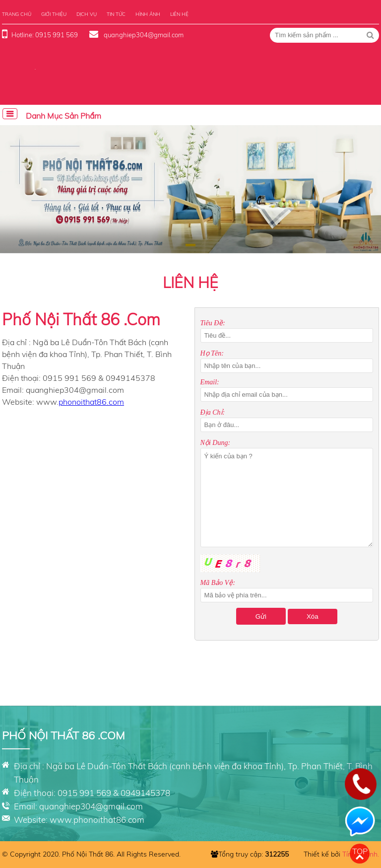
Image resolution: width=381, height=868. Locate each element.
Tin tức (116, 14)
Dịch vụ (87, 14)
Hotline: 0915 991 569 (45, 35)
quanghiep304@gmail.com (143, 35)
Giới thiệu (54, 14)
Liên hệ (179, 14)
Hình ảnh (148, 14)
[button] (190, 245)
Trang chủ (17, 14)
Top (360, 851)
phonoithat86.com (91, 402)
